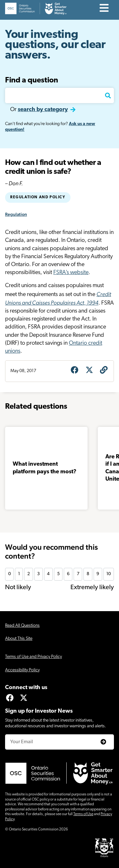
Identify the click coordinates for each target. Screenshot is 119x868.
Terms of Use (83, 814)
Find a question (32, 81)
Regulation (16, 214)
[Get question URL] (104, 371)
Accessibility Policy (22, 670)
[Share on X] (89, 371)
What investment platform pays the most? (45, 468)
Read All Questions (22, 626)
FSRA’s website (71, 273)
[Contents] (104, 9)
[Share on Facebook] (75, 371)
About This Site (19, 639)
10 (109, 574)
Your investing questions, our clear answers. (55, 45)
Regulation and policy (38, 197)
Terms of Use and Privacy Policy (33, 657)
